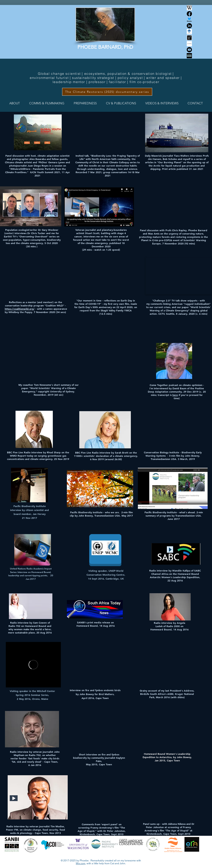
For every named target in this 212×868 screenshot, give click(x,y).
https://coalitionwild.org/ (20, 309)
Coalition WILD (54, 305)
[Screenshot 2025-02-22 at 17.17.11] (189, 38)
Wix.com (81, 863)
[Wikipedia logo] (189, 8)
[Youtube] (189, 50)
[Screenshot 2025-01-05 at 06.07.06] (189, 32)
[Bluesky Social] (189, 20)
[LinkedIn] (189, 26)
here (175, 395)
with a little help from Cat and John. (106, 863)
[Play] (170, 549)
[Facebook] (189, 14)
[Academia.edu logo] (189, 44)
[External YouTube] (97, 663)
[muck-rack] (189, 56)
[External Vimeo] (33, 665)
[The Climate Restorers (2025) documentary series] (107, 92)
